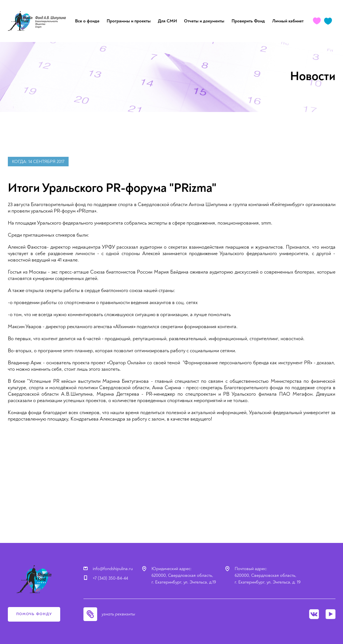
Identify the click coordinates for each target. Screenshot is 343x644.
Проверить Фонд (248, 21)
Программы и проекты (129, 21)
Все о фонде (87, 21)
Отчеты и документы (204, 21)
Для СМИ (167, 21)
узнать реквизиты (118, 614)
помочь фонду (34, 614)
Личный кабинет (288, 21)
